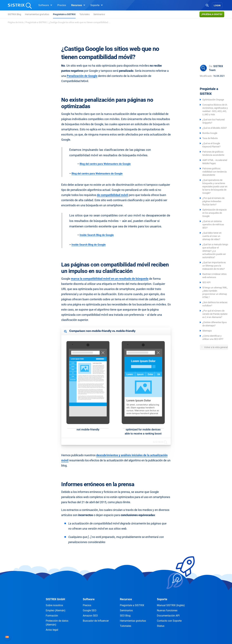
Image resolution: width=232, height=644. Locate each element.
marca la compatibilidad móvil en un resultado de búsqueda (110, 279)
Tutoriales (85, 14)
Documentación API (168, 616)
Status (161, 626)
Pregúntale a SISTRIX (64, 14)
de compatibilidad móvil (112, 195)
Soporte (97, 5)
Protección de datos (57, 623)
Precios (62, 5)
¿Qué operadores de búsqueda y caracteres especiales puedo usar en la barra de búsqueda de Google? (215, 187)
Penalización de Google (82, 76)
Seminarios (99, 14)
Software (45, 5)
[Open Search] (207, 5)
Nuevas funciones (167, 610)
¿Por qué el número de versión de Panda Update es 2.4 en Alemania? (215, 314)
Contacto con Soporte (169, 621)
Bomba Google (210, 133)
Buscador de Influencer (96, 621)
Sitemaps (207, 331)
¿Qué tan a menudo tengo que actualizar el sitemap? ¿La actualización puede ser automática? (215, 251)
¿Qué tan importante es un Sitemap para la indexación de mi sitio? (214, 266)
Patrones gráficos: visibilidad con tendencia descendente (215, 172)
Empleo (56, 610)
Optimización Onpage (213, 100)
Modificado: (206, 76)
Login (217, 5)
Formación (52, 616)
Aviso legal (52, 630)
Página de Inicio (16, 22)
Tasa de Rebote (210, 138)
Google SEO (90, 610)
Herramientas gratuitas (37, 14)
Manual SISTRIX (171, 605)
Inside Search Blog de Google (97, 235)
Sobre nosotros (54, 605)
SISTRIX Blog (14, 14)
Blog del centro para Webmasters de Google (105, 164)
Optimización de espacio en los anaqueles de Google (215, 213)
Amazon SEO (90, 616)
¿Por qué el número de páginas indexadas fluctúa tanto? (213, 201)
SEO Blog (125, 616)
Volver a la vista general (216, 347)
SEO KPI (206, 282)
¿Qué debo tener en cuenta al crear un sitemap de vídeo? (212, 236)
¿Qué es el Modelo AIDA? (215, 128)
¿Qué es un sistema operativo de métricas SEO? (213, 224)
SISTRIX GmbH (55, 599)
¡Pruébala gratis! (212, 14)
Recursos (78, 5)
